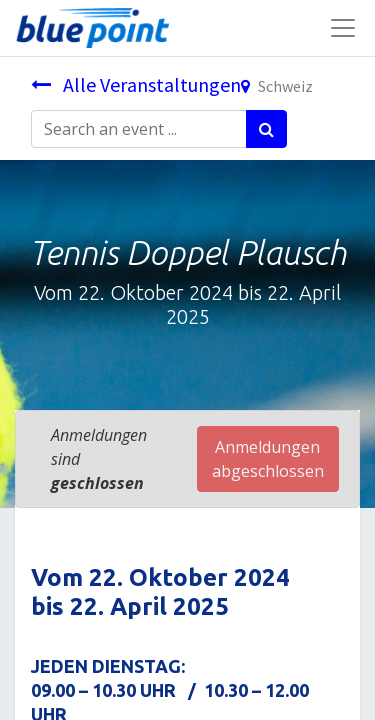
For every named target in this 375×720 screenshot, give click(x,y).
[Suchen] (266, 129)
